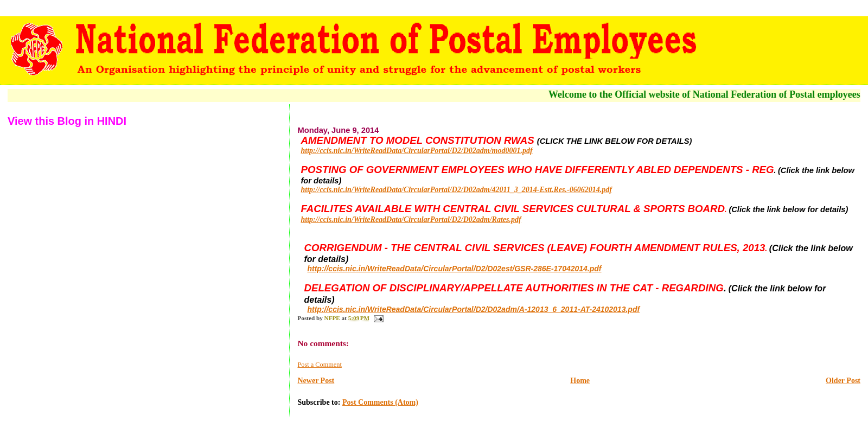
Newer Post (316, 381)
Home (580, 381)
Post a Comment (319, 365)
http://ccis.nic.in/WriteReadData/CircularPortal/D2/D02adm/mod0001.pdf (416, 151)
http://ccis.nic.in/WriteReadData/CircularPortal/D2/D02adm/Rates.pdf (411, 219)
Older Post (843, 381)
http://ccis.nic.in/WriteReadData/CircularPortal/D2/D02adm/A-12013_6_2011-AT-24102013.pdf (473, 309)
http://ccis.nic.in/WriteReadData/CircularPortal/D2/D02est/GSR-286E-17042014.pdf (454, 269)
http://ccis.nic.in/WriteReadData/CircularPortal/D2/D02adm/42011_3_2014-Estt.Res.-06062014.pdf (456, 190)
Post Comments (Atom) (380, 402)
